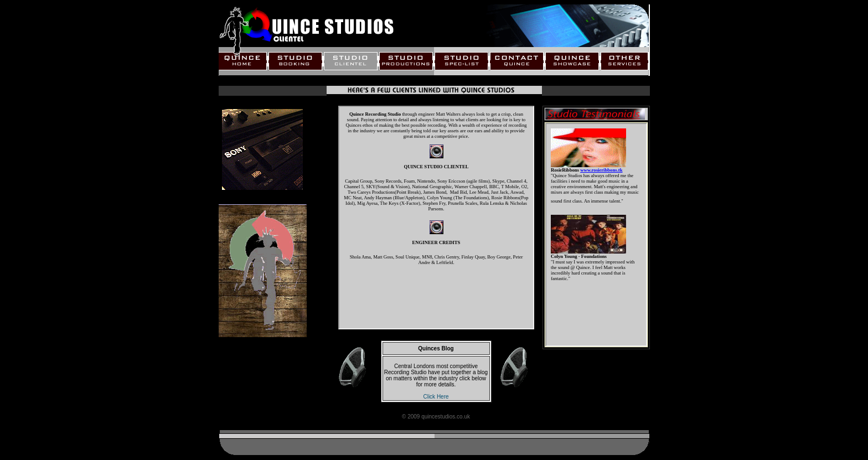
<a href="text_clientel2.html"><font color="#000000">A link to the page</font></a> (436, 218)
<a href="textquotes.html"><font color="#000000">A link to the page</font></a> (596, 235)
